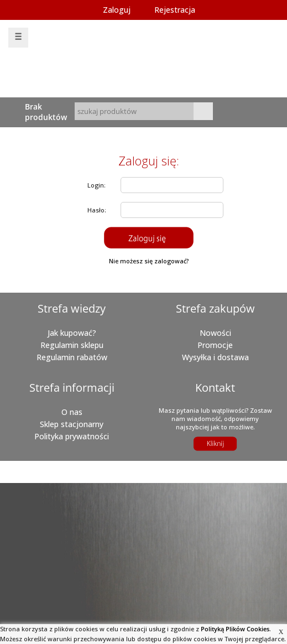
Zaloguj (117, 10)
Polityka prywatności (72, 436)
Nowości (215, 333)
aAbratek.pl (118, 477)
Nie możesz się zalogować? (149, 261)
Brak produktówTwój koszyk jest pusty (48, 111)
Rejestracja (175, 10)
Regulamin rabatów (72, 357)
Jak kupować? (72, 333)
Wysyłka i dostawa (215, 357)
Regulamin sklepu (72, 345)
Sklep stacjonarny (72, 424)
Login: (96, 185)
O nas (72, 412)
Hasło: (97, 210)
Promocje (215, 345)
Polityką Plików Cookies (235, 629)
